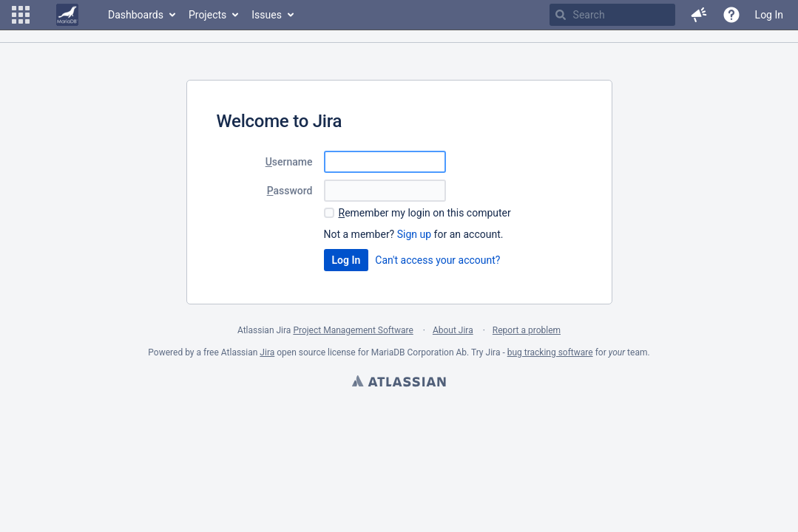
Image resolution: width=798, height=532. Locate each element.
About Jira (453, 330)
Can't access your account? (437, 260)
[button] (21, 15)
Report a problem (527, 330)
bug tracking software (550, 352)
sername (289, 162)
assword (290, 191)
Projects (207, 15)
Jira (267, 352)
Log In (769, 15)
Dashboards (136, 15)
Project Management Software (353, 330)
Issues (267, 15)
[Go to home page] (67, 15)
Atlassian (399, 383)
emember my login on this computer (425, 213)
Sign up (414, 234)
